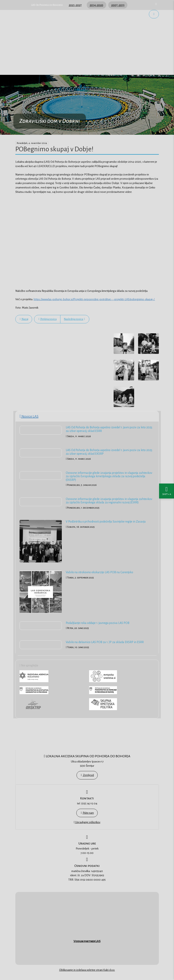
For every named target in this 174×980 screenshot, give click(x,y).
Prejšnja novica (48, 319)
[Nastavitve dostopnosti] (167, 490)
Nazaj (24, 319)
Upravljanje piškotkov (87, 822)
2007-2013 (118, 5)
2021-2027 (75, 5)
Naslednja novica (74, 319)
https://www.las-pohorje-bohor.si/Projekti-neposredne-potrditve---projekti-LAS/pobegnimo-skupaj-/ (94, 299)
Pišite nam (87, 813)
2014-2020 (96, 5)
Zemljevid (87, 775)
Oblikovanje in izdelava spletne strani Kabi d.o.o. (87, 970)
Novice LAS (29, 416)
